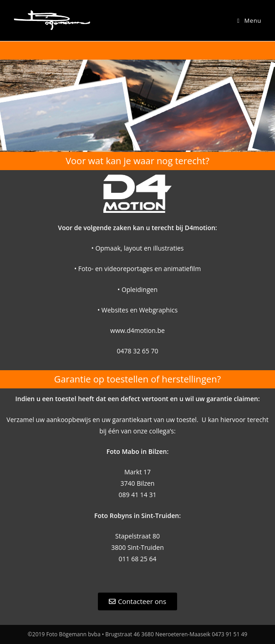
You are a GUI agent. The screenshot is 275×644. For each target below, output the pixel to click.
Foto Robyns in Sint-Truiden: (137, 516)
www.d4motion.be (137, 330)
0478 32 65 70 (138, 351)
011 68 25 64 (138, 559)
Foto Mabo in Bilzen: (138, 451)
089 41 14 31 (138, 495)
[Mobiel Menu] (249, 20)
